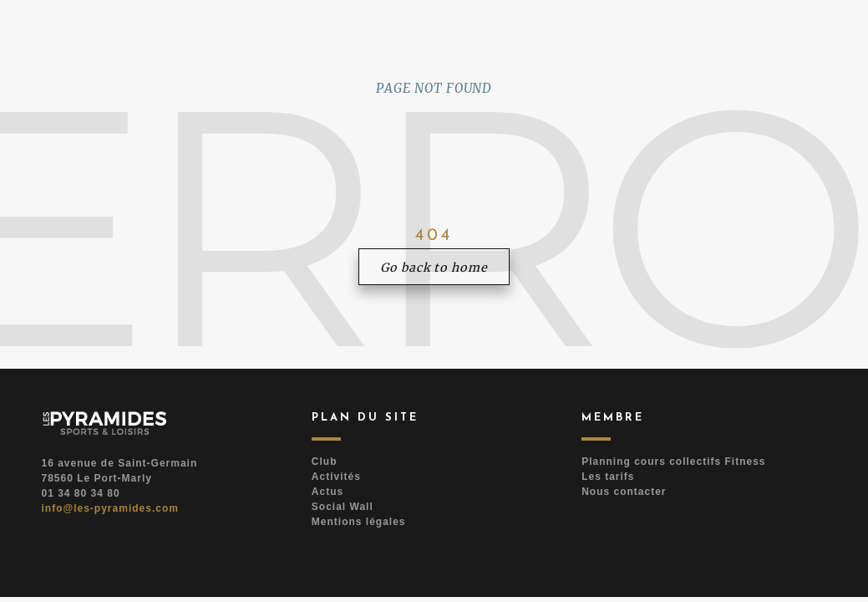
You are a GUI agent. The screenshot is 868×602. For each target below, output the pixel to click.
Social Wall (343, 507)
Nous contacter (624, 492)
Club (325, 462)
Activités (336, 477)
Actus (327, 492)
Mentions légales (359, 522)
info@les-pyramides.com (110, 508)
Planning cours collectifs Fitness (673, 462)
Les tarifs (608, 477)
